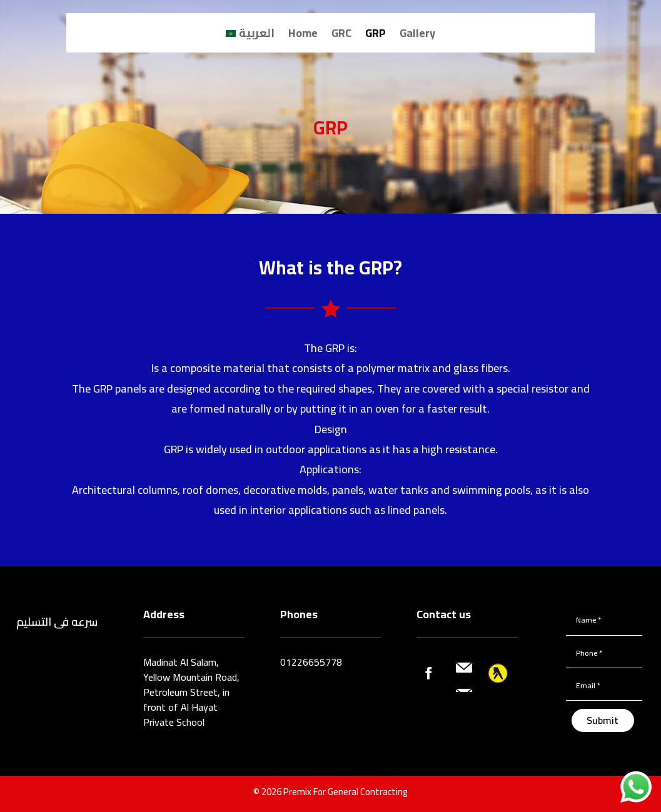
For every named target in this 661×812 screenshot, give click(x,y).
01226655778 (311, 662)
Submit (603, 720)
